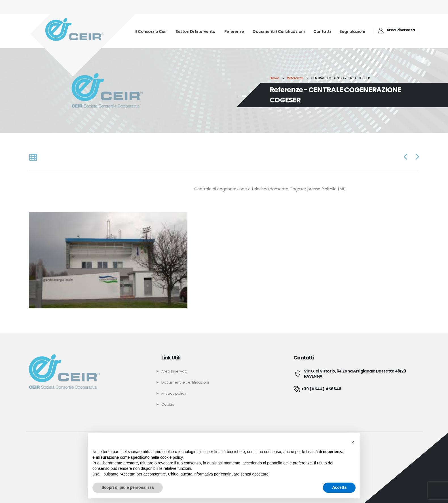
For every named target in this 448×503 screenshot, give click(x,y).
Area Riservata (175, 371)
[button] (353, 442)
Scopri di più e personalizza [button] (128, 487)
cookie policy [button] (171, 457)
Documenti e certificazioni (279, 31)
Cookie (168, 404)
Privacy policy (174, 393)
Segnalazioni (352, 31)
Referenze (234, 31)
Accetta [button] (339, 487)
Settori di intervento (196, 31)
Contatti (322, 31)
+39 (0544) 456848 (317, 389)
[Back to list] (33, 158)
